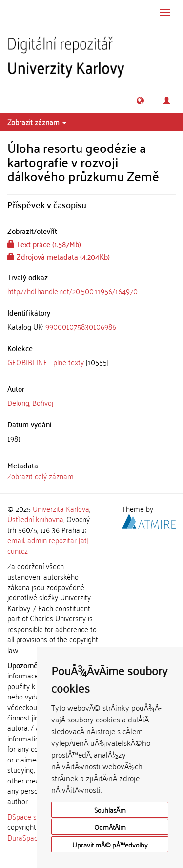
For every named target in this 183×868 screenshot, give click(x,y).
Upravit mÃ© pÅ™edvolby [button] (110, 844)
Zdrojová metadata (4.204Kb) (59, 256)
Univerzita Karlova (61, 508)
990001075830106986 (81, 326)
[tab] (91, 327)
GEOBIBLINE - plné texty (46, 362)
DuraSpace (24, 837)
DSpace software (34, 816)
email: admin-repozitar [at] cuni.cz (48, 545)
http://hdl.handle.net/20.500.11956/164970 (72, 291)
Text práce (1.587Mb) (44, 244)
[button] (140, 100)
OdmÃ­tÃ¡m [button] (110, 827)
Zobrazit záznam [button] (37, 122)
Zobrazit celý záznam (41, 476)
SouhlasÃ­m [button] (110, 810)
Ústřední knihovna (35, 519)
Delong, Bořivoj (30, 402)
